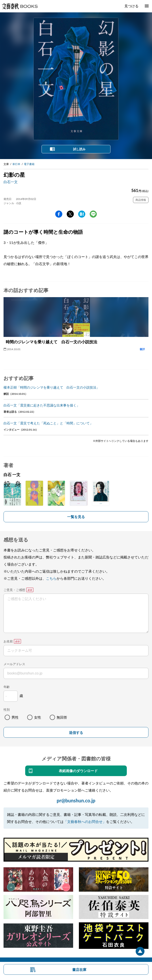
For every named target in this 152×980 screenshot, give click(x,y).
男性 (15, 717)
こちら (51, 578)
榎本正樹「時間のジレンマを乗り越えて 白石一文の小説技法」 (52, 387)
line (93, 214)
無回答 (62, 717)
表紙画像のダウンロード (78, 771)
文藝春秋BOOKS (20, 6)
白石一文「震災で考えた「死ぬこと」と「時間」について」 (48, 423)
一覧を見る (76, 517)
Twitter (70, 214)
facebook (59, 214)
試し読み (79, 149)
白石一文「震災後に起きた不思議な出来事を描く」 (42, 405)
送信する (76, 733)
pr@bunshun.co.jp (76, 801)
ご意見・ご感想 (14, 590)
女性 (38, 717)
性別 (7, 709)
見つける (131, 6)
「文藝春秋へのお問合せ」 (85, 821)
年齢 (7, 687)
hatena (82, 214)
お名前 (8, 641)
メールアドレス (14, 664)
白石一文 (11, 182)
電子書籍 (29, 164)
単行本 (16, 164)
